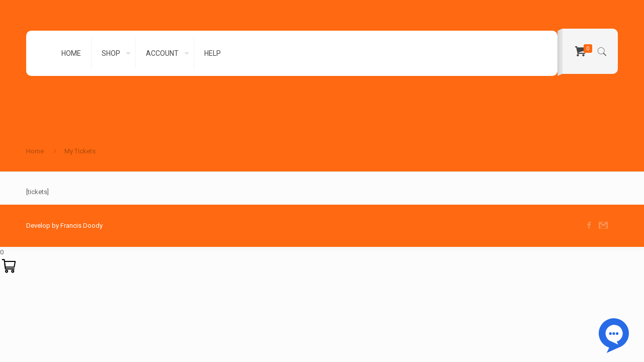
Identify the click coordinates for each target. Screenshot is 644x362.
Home (35, 151)
